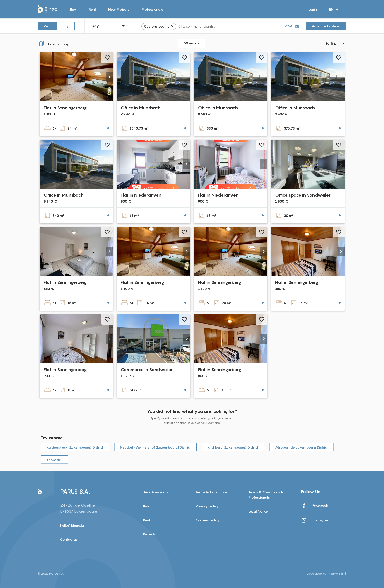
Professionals (152, 9)
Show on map (54, 43)
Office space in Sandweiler (303, 195)
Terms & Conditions (212, 492)
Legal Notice (258, 511)
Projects (149, 534)
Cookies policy (208, 520)
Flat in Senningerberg (65, 108)
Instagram (315, 520)
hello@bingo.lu (72, 525)
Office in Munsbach (141, 108)
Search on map (155, 492)
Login (313, 9)
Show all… (54, 460)
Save (292, 26)
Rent (92, 9)
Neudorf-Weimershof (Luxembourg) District (155, 447)
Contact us (69, 539)
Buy (73, 9)
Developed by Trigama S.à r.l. (327, 573)
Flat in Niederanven (141, 195)
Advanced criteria (326, 26)
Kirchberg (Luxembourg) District (233, 447)
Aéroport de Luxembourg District (301, 447)
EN (335, 10)
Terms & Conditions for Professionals (267, 495)
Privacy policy (207, 506)
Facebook (315, 506)
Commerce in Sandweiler (147, 369)
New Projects (119, 9)
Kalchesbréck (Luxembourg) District (75, 447)
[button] (109, 77)
